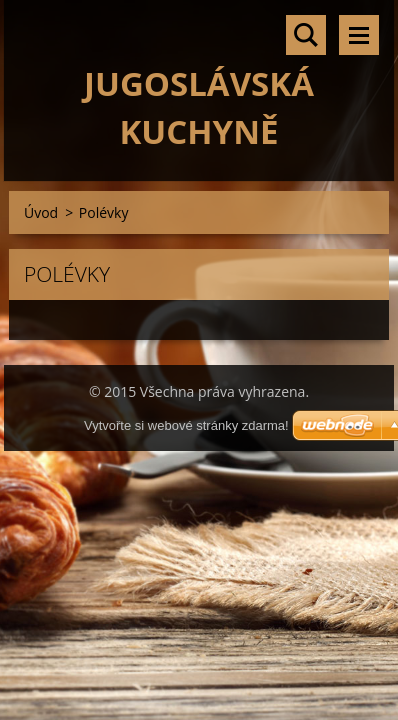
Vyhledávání (306, 35)
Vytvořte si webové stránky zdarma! (186, 425)
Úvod (41, 212)
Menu (359, 35)
